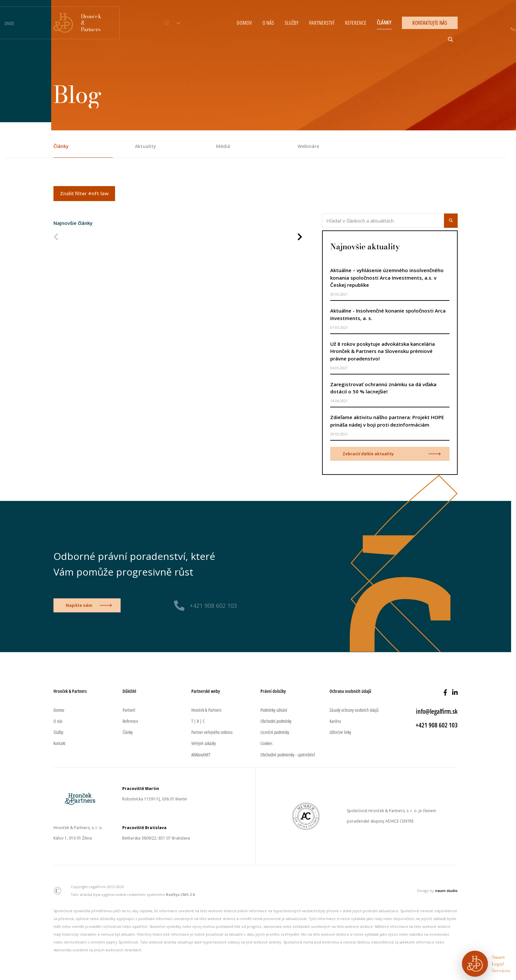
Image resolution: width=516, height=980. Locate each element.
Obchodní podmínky (276, 721)
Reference (130, 721)
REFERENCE (356, 23)
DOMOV (244, 23)
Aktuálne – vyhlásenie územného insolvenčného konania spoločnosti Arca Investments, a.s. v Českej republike (387, 278)
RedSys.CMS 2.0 (180, 894)
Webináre (308, 146)
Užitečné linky (340, 732)
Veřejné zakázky (204, 743)
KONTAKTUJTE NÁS (430, 23)
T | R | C (198, 721)
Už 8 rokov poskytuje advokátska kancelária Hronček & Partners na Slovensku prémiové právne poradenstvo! (383, 351)
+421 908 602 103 (213, 606)
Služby (58, 732)
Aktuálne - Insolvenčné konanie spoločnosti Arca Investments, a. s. (388, 314)
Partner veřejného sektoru (212, 732)
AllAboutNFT (201, 755)
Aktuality (146, 146)
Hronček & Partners (206, 710)
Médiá (223, 146)
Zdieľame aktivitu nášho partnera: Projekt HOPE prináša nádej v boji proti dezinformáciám (387, 421)
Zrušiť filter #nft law (84, 193)
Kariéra (335, 721)
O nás (58, 721)
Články (61, 146)
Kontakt (59, 743)
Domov (59, 710)
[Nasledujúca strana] (300, 237)
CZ (167, 23)
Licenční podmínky (275, 732)
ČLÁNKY (384, 22)
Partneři (129, 710)
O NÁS (268, 23)
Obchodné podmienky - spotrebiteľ (288, 755)
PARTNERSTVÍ (322, 23)
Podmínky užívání (274, 710)
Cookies (266, 743)
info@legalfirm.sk (437, 711)
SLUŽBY (292, 23)
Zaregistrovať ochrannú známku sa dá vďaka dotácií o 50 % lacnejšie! (383, 388)
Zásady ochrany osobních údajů (354, 710)
